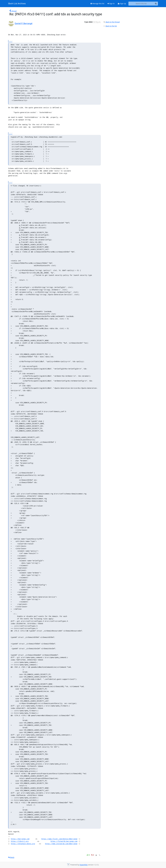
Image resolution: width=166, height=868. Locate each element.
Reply (11, 857)
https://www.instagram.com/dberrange (61, 844)
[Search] (156, 4)
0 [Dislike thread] (93, 855)
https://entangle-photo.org (23, 844)
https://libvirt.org (20, 841)
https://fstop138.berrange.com (64, 841)
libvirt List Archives (17, 4)
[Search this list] (141, 4)
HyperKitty (84, 865)
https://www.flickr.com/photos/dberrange (59, 839)
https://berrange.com (20, 839)
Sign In (111, 4)
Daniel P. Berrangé (24, 23)
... (11, 41)
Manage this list (97, 4)
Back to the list (110, 26)
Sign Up (122, 4)
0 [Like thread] (88, 855)
